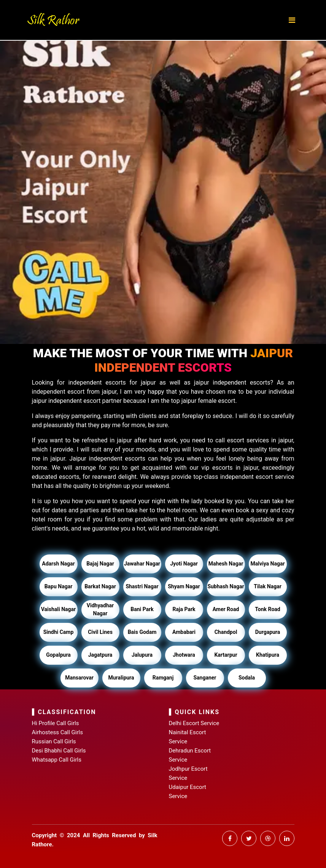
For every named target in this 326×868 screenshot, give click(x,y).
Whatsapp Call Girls (57, 760)
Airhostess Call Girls (57, 732)
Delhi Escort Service (194, 723)
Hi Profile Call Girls (56, 723)
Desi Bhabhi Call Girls (59, 751)
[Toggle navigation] (292, 20)
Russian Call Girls (54, 741)
